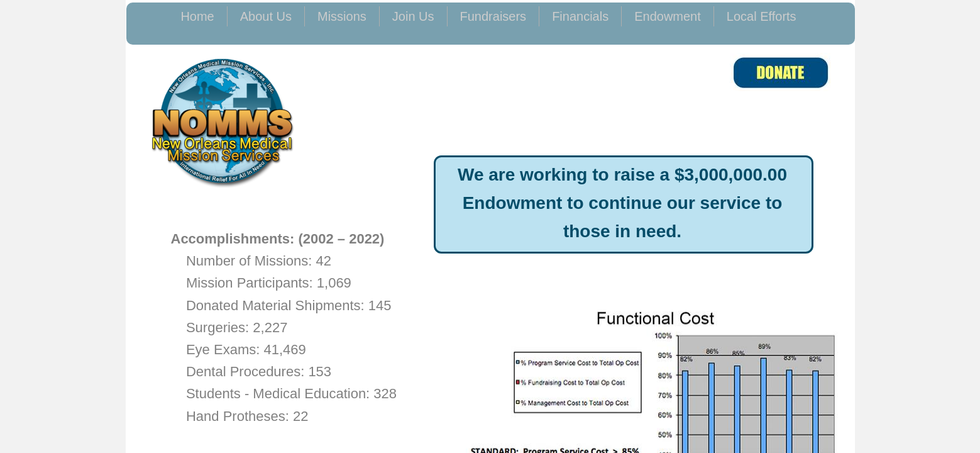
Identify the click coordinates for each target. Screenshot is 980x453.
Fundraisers (493, 16)
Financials (580, 16)
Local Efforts (762, 16)
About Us (266, 16)
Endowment (668, 16)
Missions (342, 16)
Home (197, 16)
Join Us (413, 16)
